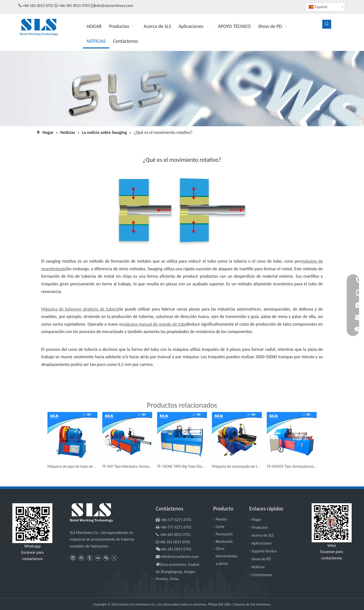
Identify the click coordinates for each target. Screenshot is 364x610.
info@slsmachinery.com (114, 6)
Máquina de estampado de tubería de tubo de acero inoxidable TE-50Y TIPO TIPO (237, 466)
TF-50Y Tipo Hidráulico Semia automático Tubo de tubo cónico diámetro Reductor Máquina (127, 466)
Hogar (256, 519)
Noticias (258, 567)
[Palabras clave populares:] (327, 24)
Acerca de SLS (263, 535)
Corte (220, 527)
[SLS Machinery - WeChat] (332, 523)
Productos (260, 527)
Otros (220, 549)
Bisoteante (224, 541)
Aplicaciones (262, 543)
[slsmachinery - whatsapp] (32, 523)
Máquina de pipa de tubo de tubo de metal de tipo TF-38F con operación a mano (72, 466)
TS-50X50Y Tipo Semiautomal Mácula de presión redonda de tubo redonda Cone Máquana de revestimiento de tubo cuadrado (292, 466)
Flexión (221, 519)
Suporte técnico (264, 551)
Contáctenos (262, 575)
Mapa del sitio (220, 604)
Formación (224, 534)
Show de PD (261, 559)
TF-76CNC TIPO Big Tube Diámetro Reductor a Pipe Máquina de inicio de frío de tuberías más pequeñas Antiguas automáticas (182, 466)
